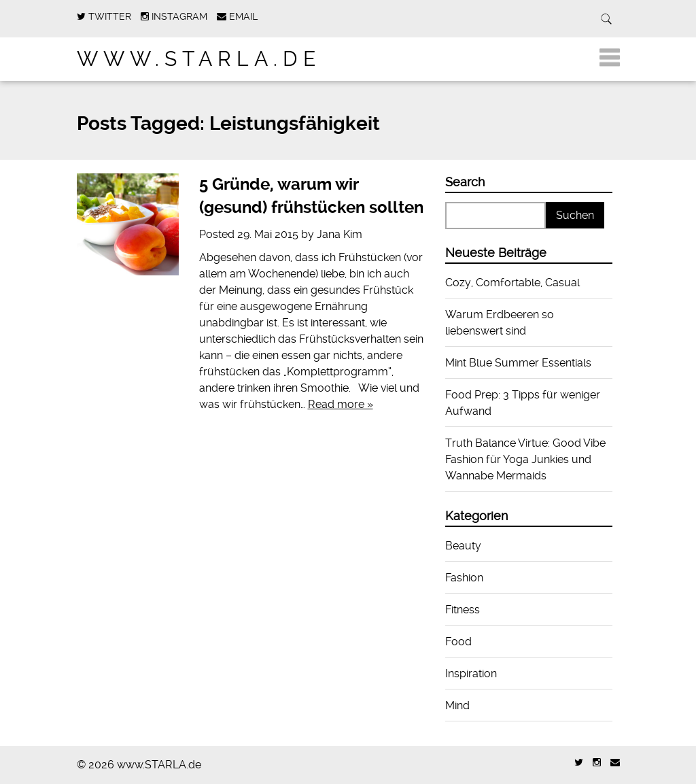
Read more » (341, 404)
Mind (457, 705)
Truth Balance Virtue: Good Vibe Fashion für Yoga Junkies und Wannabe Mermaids (525, 459)
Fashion (464, 578)
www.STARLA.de (199, 59)
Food (458, 642)
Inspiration (471, 674)
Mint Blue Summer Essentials (518, 363)
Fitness (463, 610)
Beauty (463, 546)
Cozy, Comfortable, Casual (512, 283)
